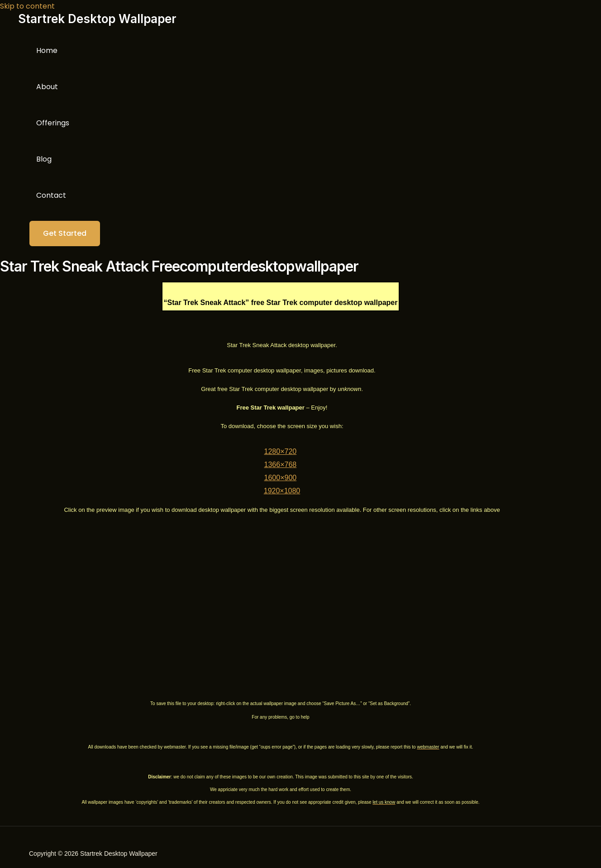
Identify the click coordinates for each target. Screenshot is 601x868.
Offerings (53, 123)
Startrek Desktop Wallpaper (97, 19)
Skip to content (27, 6)
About (47, 87)
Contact (51, 195)
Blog (44, 159)
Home (47, 50)
